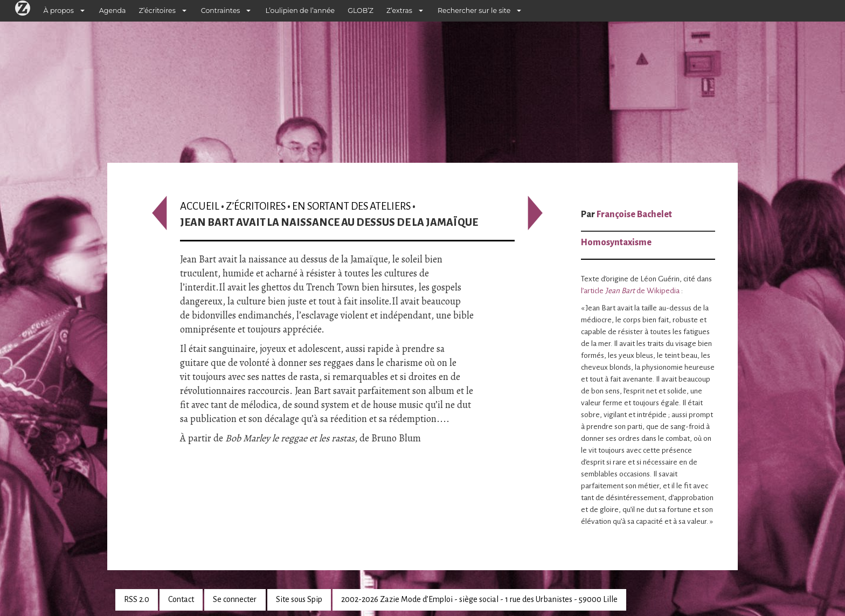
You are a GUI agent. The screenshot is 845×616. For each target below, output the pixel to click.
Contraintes (221, 11)
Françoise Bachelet (634, 214)
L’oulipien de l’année (300, 11)
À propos (59, 11)
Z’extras (399, 11)
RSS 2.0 (137, 599)
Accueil (200, 206)
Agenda (113, 11)
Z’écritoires (157, 11)
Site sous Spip (299, 599)
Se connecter (235, 599)
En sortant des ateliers (351, 206)
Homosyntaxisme (616, 243)
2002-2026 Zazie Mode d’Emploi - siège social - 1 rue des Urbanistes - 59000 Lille (479, 599)
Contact (181, 599)
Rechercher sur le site (474, 11)
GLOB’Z (361, 11)
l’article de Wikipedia (630, 291)
